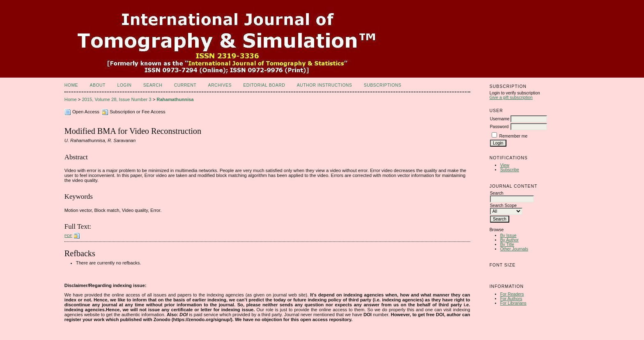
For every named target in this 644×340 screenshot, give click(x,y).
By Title (507, 245)
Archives (220, 85)
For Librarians (513, 303)
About (98, 85)
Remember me (514, 136)
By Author (509, 240)
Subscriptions (383, 85)
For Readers (512, 294)
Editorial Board (264, 85)
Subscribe (510, 170)
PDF (68, 235)
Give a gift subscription (511, 98)
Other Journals (514, 249)
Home (71, 85)
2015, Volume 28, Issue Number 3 (116, 99)
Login (124, 85)
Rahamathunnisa (175, 99)
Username (500, 119)
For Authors (511, 299)
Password (499, 127)
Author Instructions (325, 85)
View (505, 165)
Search (153, 85)
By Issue (508, 235)
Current (185, 85)
